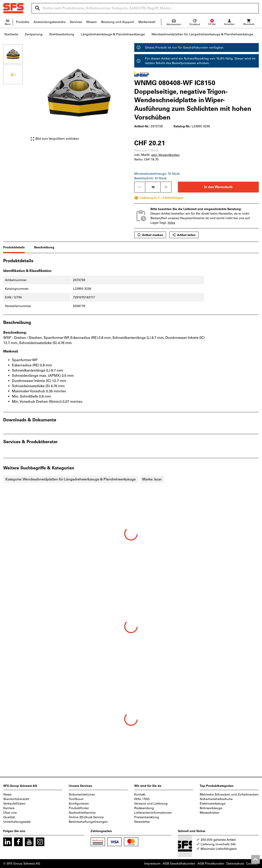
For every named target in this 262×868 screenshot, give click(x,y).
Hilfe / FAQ (142, 799)
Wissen (92, 22)
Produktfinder (79, 808)
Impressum (152, 864)
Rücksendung (144, 808)
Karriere (9, 808)
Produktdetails (14, 247)
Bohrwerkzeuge (211, 808)
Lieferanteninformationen (153, 813)
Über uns (10, 813)
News (7, 794)
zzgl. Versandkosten (165, 155)
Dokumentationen (82, 794)
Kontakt (140, 794)
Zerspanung (34, 34)
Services (76, 22)
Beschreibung (44, 247)
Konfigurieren (79, 804)
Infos (171, 223)
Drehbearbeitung (62, 34)
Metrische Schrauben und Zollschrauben (229, 794)
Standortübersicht (16, 799)
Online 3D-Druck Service (86, 817)
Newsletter (142, 822)
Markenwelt (147, 22)
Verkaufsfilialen (14, 804)
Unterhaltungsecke (17, 822)
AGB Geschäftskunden (179, 864)
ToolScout (76, 799)
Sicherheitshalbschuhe (216, 799)
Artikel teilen (184, 235)
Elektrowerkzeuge (213, 804)
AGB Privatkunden (211, 864)
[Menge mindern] (140, 187)
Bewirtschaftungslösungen (88, 822)
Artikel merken (150, 235)
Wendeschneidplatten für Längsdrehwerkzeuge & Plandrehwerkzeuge (202, 34)
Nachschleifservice (82, 813)
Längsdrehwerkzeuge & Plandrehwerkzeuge (113, 34)
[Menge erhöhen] (166, 187)
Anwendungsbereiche (50, 22)
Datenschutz (235, 864)
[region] (16, 95)
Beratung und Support (118, 22)
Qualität (9, 817)
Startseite (11, 34)
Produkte (23, 22)
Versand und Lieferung (151, 804)
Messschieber (210, 813)
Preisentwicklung (147, 817)
